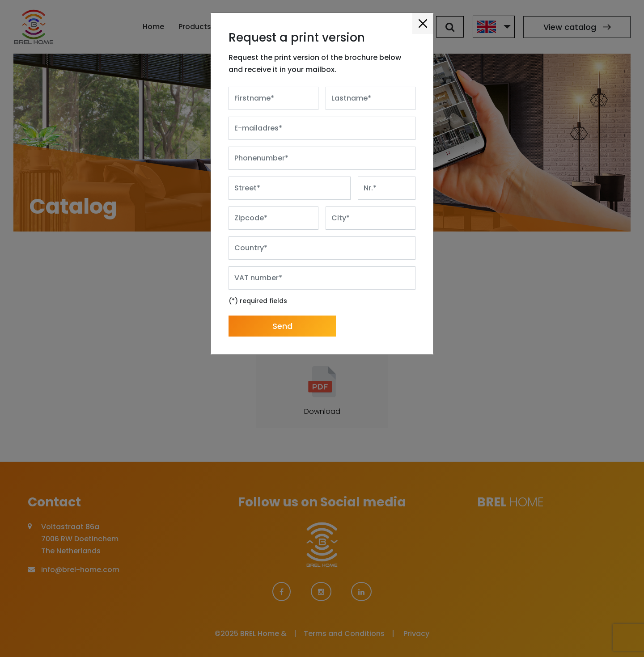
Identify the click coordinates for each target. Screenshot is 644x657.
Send (282, 311)
